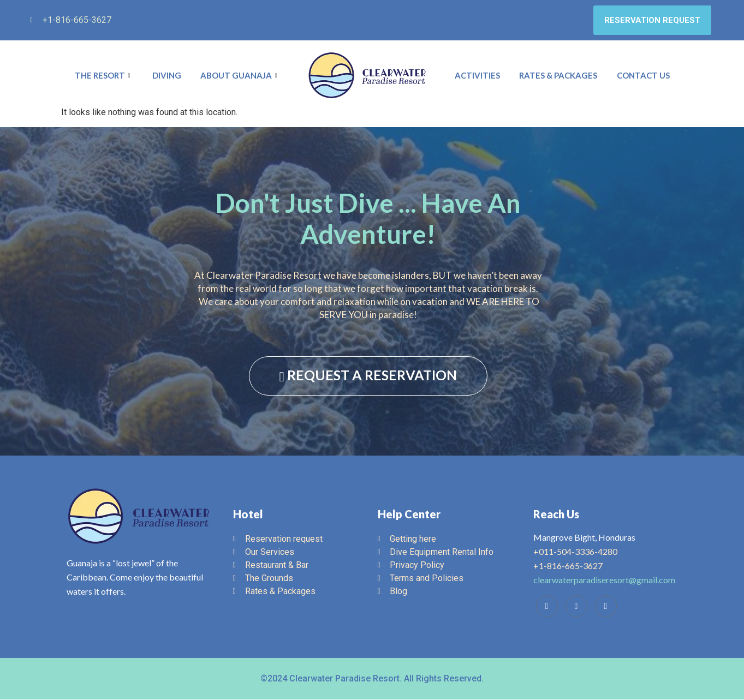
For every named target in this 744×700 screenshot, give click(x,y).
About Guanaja (240, 76)
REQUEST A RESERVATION (368, 376)
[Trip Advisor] (576, 607)
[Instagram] (606, 607)
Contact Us (643, 76)
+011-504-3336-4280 (575, 552)
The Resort (104, 76)
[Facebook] (547, 607)
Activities (477, 76)
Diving (167, 76)
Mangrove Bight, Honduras (584, 538)
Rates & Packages (558, 76)
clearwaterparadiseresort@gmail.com (604, 580)
